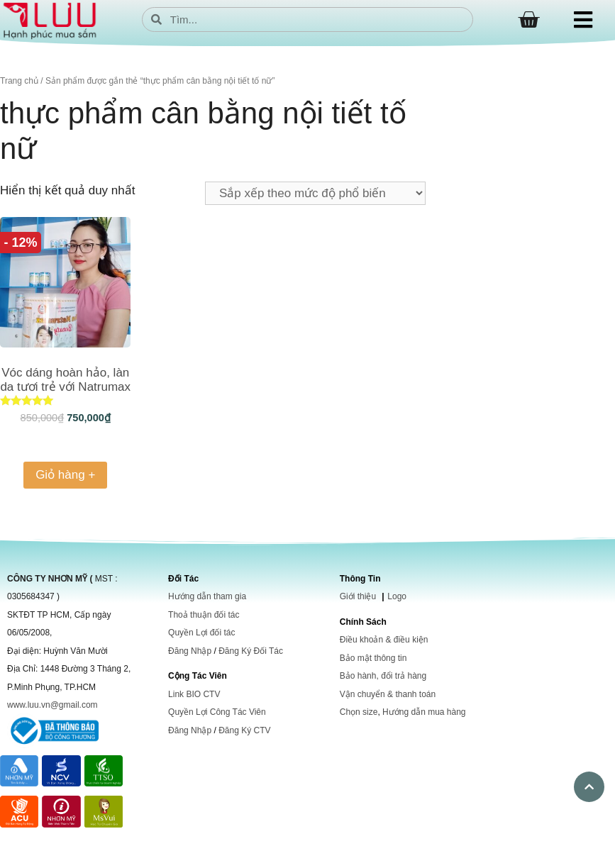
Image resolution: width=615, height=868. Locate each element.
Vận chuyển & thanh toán (388, 694)
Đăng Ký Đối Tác (251, 651)
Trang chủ (19, 81)
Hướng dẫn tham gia (207, 596)
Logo (397, 596)
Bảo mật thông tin (373, 658)
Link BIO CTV (194, 694)
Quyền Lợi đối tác (201, 633)
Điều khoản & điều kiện (384, 640)
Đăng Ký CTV (244, 730)
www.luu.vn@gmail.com (52, 705)
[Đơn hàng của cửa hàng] (315, 193)
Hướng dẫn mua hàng (424, 712)
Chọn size (359, 712)
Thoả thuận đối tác (204, 615)
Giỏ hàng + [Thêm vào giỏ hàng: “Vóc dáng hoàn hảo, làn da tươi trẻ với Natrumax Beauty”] (65, 475)
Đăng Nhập (190, 651)
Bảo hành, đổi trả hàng (383, 676)
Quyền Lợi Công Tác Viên (217, 712)
